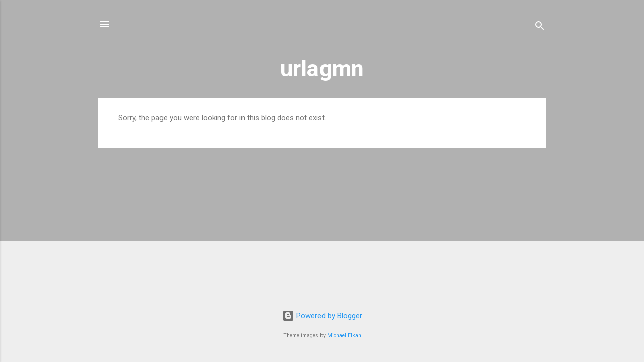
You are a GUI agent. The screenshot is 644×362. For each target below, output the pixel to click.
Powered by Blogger (322, 316)
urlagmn (322, 69)
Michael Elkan (344, 336)
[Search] (540, 27)
